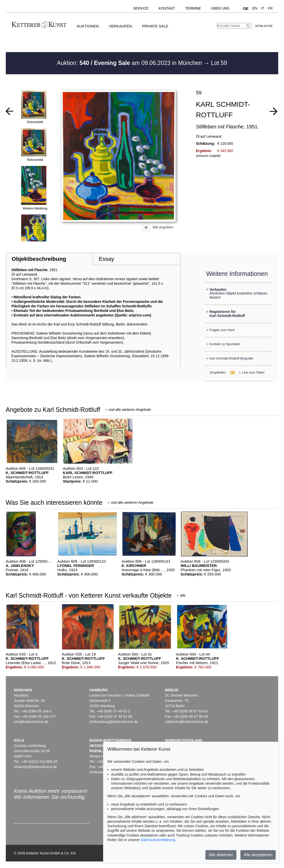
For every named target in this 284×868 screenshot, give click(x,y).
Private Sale (155, 26)
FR (270, 8)
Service (141, 8)
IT (263, 8)
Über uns (220, 8)
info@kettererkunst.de (31, 722)
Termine (193, 8)
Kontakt (167, 8)
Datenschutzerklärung (158, 840)
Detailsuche (264, 26)
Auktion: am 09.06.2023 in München (130, 63)
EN (255, 8)
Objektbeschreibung (39, 259)
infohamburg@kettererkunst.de (114, 722)
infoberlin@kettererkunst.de (187, 722)
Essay (106, 259)
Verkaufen (120, 26)
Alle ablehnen (221, 855)
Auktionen (88, 26)
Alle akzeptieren (258, 855)
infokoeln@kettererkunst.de (35, 767)
